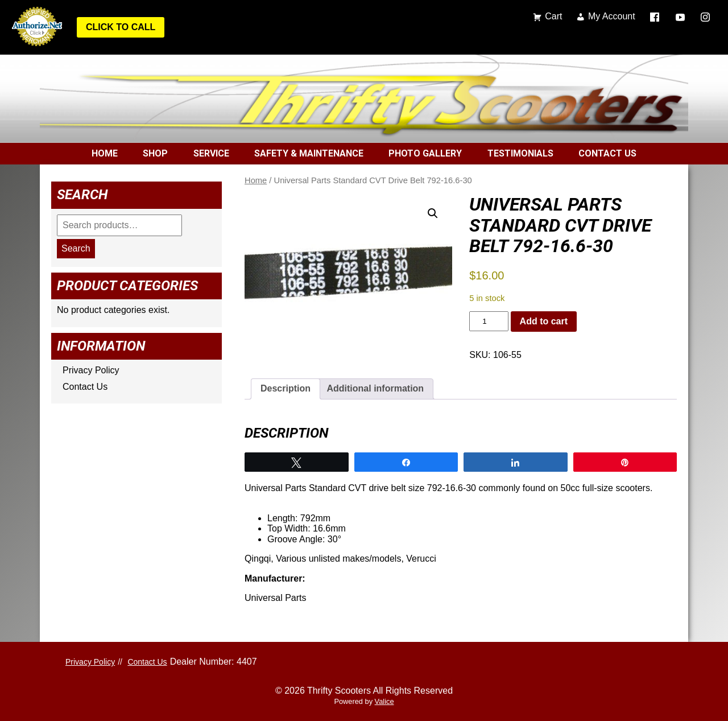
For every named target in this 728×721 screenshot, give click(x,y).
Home (105, 153)
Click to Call (121, 27)
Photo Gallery (425, 153)
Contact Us (607, 153)
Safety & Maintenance (309, 153)
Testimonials (520, 153)
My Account (612, 16)
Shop (155, 153)
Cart (553, 16)
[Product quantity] (489, 321)
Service (211, 153)
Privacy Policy (91, 370)
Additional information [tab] (375, 388)
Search (76, 248)
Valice (384, 701)
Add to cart (544, 321)
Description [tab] (286, 388)
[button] (433, 213)
